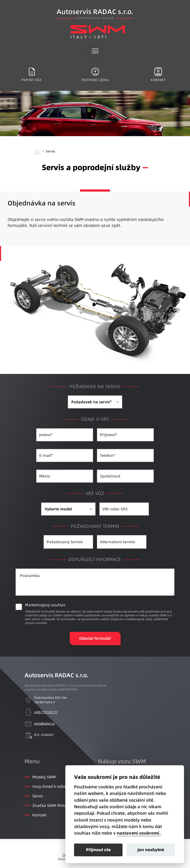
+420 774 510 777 (46, 712)
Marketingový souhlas (100, 614)
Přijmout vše (98, 850)
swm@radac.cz (44, 723)
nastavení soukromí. (139, 833)
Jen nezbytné (151, 850)
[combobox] (95, 402)
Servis (38, 796)
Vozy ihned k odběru (51, 786)
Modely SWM (44, 777)
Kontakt (39, 815)
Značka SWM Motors (51, 805)
